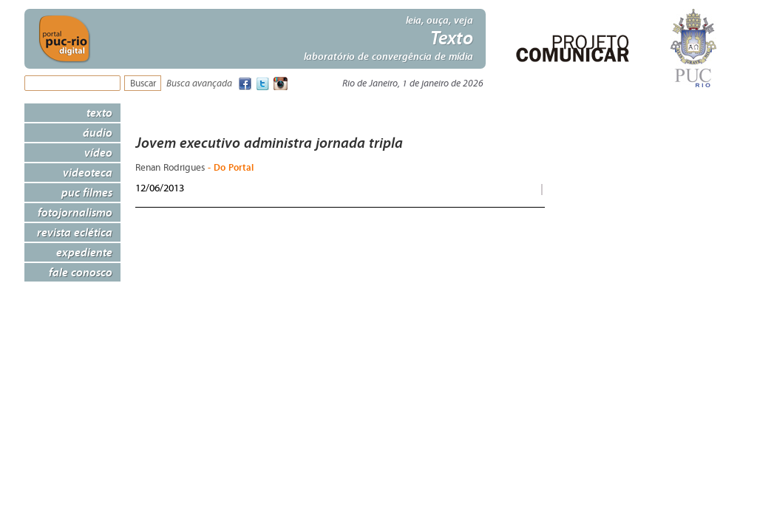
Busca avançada (199, 84)
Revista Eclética (75, 232)
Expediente (84, 252)
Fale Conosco (81, 272)
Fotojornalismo (75, 212)
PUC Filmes (87, 192)
